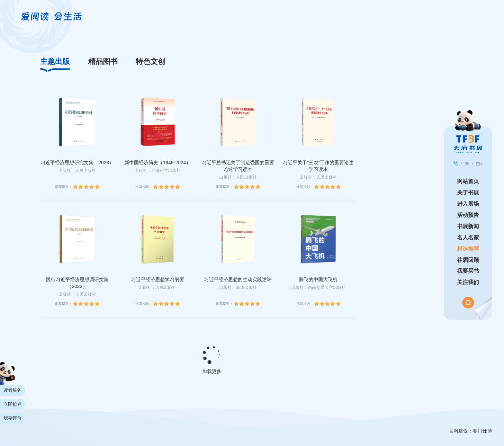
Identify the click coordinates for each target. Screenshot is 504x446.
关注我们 (468, 282)
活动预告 (468, 215)
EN (479, 164)
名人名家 (468, 238)
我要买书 (468, 271)
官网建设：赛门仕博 (470, 431)
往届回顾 (468, 260)
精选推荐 (468, 249)
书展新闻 (468, 226)
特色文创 (150, 62)
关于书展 (468, 193)
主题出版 (55, 62)
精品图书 (103, 62)
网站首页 (468, 181)
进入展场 (468, 204)
